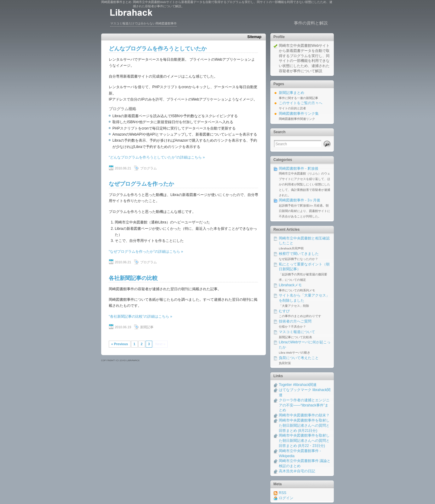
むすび (284, 311)
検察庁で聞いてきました (299, 254)
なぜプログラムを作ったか (141, 184)
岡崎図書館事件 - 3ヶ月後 (300, 200)
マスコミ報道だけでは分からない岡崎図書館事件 (143, 23)
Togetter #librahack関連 (298, 385)
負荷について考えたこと (299, 358)
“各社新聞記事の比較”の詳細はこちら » (140, 316)
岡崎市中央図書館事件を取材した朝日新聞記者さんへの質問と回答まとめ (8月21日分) (304, 425)
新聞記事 (147, 327)
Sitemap (255, 37)
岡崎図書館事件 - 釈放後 (299, 169)
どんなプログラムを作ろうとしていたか (158, 49)
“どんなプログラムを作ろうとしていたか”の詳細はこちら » (157, 157)
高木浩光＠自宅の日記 (297, 471)
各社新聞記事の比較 (133, 278)
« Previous (120, 344)
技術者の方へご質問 (295, 321)
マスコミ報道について (297, 332)
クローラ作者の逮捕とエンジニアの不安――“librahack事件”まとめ (304, 405)
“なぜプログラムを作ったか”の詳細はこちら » (146, 252)
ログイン (286, 498)
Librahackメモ (290, 285)
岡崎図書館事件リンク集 (299, 114)
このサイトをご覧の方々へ (301, 103)
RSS (283, 493)
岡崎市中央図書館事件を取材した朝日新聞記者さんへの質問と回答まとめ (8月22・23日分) (304, 441)
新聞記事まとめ (292, 93)
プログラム (148, 168)
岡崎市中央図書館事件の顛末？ (304, 415)
